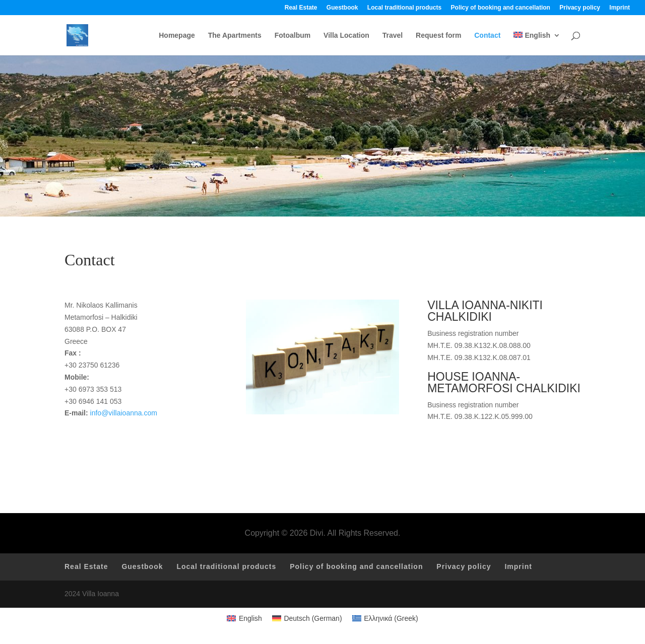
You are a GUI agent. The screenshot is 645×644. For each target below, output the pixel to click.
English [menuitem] (250, 618)
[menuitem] (537, 44)
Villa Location (346, 35)
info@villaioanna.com (124, 413)
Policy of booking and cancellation (501, 8)
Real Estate (301, 8)
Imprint (620, 8)
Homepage (177, 35)
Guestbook (342, 8)
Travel (393, 35)
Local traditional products (404, 8)
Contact (487, 35)
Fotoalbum (293, 35)
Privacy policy (580, 8)
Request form (438, 35)
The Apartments (235, 35)
